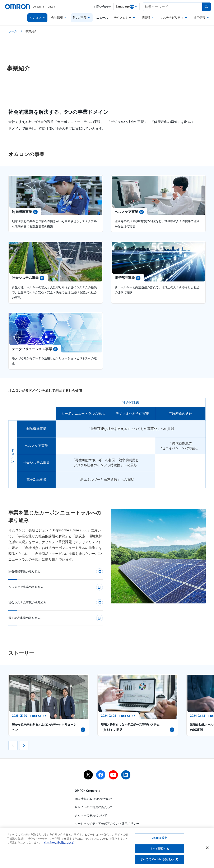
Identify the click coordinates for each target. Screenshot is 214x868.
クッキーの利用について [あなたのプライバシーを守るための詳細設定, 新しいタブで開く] (59, 843)
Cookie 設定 (159, 838)
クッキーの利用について (91, 815)
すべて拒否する (159, 849)
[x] (88, 775)
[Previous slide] (13, 745)
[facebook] (101, 775)
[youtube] (113, 775)
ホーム (13, 31)
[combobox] (127, 7)
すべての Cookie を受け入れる (159, 860)
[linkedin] (126, 775)
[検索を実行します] (206, 7)
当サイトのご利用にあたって (94, 807)
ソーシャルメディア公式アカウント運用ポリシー (107, 824)
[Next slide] (24, 745)
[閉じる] (207, 848)
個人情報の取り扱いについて (94, 799)
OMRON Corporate (87, 791)
